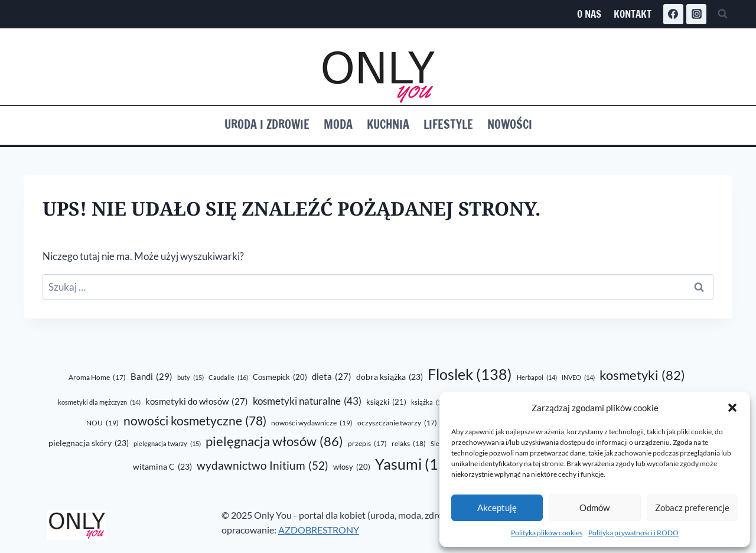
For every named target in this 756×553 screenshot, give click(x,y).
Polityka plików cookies (547, 533)
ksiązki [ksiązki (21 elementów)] (386, 402)
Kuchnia (388, 124)
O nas (589, 14)
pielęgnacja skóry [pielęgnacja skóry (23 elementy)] (89, 444)
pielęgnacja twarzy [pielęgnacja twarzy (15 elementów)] (167, 444)
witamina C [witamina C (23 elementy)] (162, 467)
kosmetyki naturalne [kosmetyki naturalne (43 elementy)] (307, 401)
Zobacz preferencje (692, 508)
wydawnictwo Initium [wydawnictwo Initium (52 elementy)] (263, 466)
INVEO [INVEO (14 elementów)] (578, 377)
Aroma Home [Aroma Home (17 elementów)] (97, 378)
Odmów (594, 508)
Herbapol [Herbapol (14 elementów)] (537, 377)
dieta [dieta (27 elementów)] (332, 377)
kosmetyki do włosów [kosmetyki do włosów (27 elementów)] (197, 401)
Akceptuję (497, 508)
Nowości (510, 124)
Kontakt (633, 14)
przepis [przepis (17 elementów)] (367, 444)
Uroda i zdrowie (267, 124)
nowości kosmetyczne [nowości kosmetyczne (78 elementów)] (195, 421)
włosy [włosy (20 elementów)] (352, 467)
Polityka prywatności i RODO (633, 533)
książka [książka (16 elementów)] (429, 402)
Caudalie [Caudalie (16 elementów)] (228, 378)
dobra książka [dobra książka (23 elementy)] (390, 378)
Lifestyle (448, 124)
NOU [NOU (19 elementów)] (102, 423)
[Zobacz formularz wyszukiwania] (722, 14)
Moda (338, 124)
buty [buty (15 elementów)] (190, 378)
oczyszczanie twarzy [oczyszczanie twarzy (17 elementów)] (397, 423)
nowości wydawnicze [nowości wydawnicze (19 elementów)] (312, 423)
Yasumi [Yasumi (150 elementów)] (418, 464)
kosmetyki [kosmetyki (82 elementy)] (642, 375)
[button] (732, 408)
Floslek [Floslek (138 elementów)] (470, 375)
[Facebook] (673, 14)
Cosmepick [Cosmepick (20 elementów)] (280, 377)
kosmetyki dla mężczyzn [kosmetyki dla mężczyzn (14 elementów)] (99, 402)
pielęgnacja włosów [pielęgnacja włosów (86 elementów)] (274, 442)
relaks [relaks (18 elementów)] (409, 443)
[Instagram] (696, 14)
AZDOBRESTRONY (319, 530)
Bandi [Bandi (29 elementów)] (151, 376)
